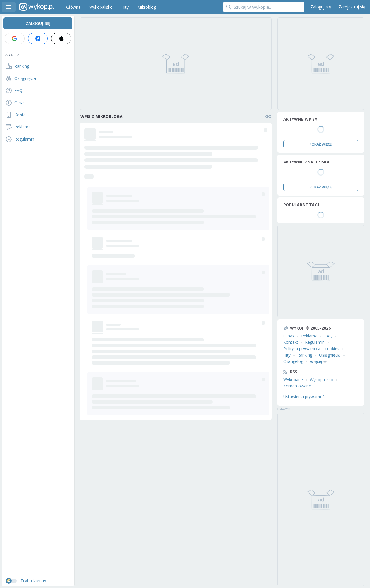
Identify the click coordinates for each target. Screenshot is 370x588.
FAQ (328, 336)
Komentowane (297, 386)
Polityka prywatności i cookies (311, 349)
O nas (289, 336)
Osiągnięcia (330, 355)
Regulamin (315, 342)
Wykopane (293, 380)
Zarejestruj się (352, 7)
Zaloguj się (321, 7)
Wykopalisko (322, 380)
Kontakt (291, 342)
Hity (287, 355)
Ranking (305, 355)
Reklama (309, 336)
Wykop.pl (37, 7)
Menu (9, 7)
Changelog (293, 361)
